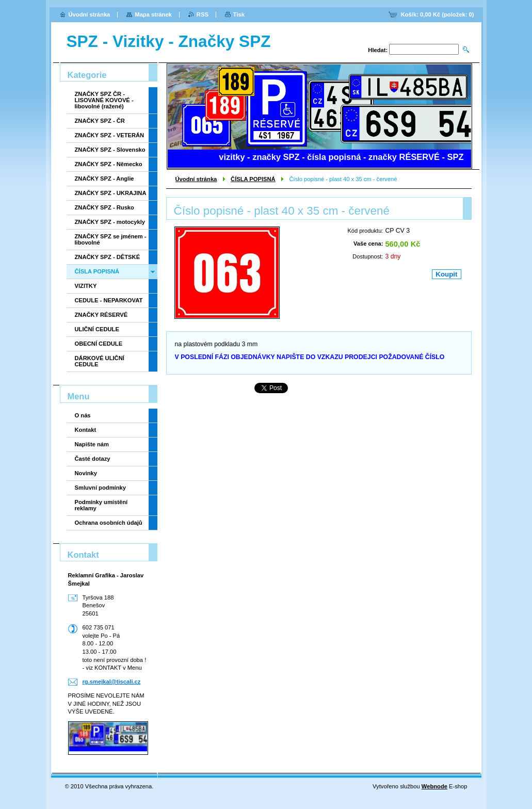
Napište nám (92, 444)
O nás (83, 415)
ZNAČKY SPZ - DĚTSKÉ (108, 257)
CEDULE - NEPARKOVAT (109, 300)
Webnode (434, 786)
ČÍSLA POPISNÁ (253, 179)
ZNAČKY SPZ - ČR (100, 121)
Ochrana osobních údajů (109, 523)
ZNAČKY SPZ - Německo (109, 164)
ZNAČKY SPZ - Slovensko (110, 150)
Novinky (86, 473)
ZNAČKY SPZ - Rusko (104, 207)
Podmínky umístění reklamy (101, 505)
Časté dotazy (93, 459)
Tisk (239, 14)
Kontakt (86, 430)
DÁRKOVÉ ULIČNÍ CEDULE (100, 361)
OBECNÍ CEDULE (99, 344)
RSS (203, 14)
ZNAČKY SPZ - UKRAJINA (111, 193)
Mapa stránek (153, 14)
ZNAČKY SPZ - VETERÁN (110, 135)
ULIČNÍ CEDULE (97, 329)
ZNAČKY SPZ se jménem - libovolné (111, 239)
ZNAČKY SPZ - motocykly (110, 222)
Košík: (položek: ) (438, 14)
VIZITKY (86, 286)
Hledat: (378, 50)
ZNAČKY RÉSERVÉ (101, 315)
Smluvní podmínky (100, 488)
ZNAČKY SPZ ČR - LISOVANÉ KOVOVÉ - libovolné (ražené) (104, 100)
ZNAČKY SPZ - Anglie (104, 179)
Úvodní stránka (196, 179)
